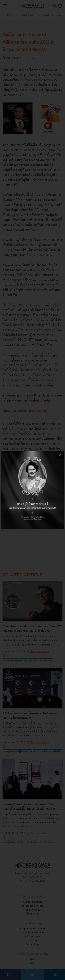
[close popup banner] (60, 455)
